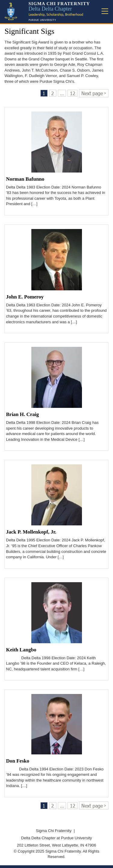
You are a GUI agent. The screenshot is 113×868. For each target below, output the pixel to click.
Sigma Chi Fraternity (54, 831)
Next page (92, 93)
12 (73, 93)
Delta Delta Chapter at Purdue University (56, 838)
